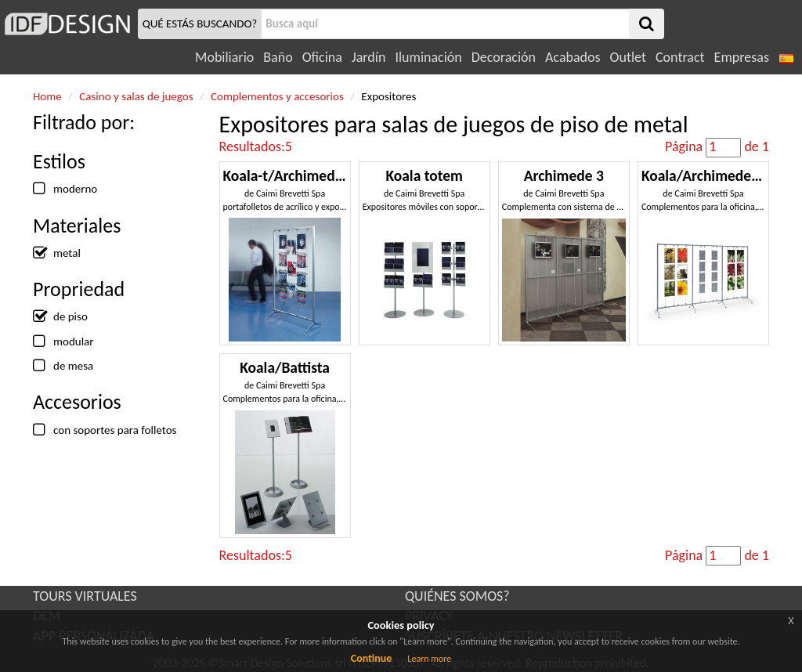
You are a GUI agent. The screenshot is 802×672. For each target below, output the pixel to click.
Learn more (429, 659)
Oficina (322, 57)
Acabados (573, 57)
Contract (680, 57)
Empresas (742, 57)
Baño (278, 57)
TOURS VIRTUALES (85, 596)
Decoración (504, 57)
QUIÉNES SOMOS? (457, 596)
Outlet (628, 57)
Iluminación (428, 57)
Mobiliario (224, 57)
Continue (372, 658)
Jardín (368, 57)
